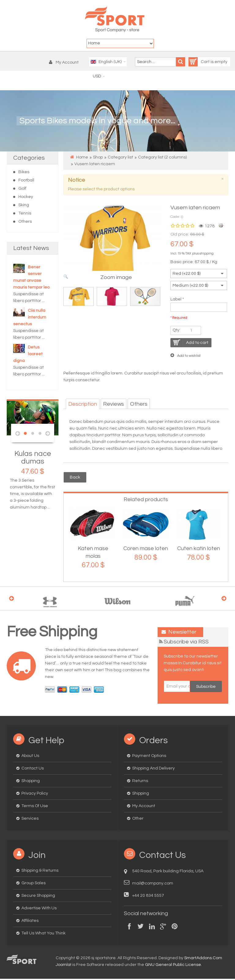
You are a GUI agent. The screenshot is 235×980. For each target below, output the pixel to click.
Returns (140, 782)
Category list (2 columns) (162, 158)
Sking (24, 206)
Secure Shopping (38, 897)
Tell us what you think (43, 934)
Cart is (201, 63)
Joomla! (63, 966)
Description (83, 405)
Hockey (26, 198)
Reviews (114, 405)
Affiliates (30, 922)
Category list (120, 158)
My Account (144, 807)
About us (30, 757)
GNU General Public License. (173, 966)
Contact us (33, 769)
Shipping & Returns (40, 872)
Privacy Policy (35, 795)
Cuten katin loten (199, 550)
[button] (65, 63)
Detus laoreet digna (28, 355)
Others (25, 222)
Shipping (141, 795)
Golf (22, 189)
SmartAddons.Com (203, 959)
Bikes (24, 173)
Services (30, 820)
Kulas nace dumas (33, 458)
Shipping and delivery (153, 769)
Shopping (31, 782)
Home (82, 158)
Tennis (25, 214)
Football (26, 181)
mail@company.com (153, 885)
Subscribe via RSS (186, 643)
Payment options (149, 757)
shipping (207, 254)
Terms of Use (35, 807)
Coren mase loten (146, 550)
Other (138, 820)
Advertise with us (39, 909)
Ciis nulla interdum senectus (30, 318)
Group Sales (34, 884)
